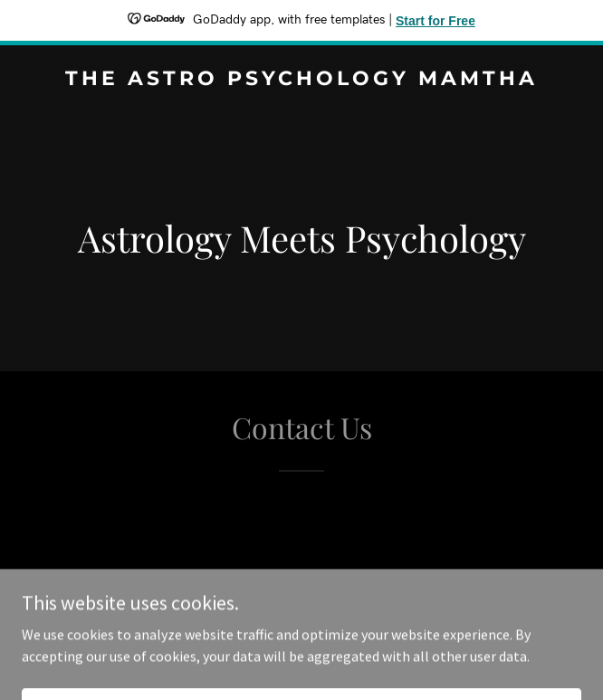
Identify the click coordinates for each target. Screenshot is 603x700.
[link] (301, 80)
